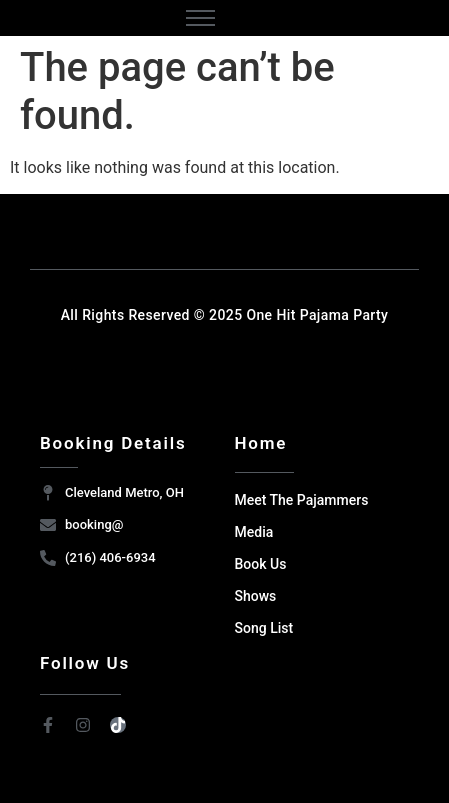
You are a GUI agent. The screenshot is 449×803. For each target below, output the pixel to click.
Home (261, 443)
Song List (264, 628)
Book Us (261, 564)
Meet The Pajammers (302, 500)
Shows (256, 596)
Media (254, 532)
